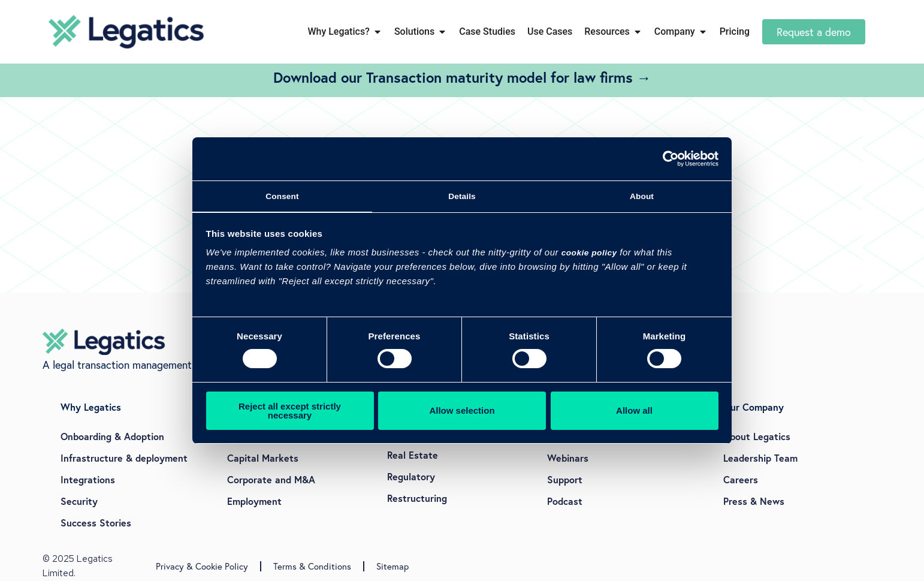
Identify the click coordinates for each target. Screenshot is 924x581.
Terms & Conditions (312, 566)
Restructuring (417, 498)
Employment (254, 501)
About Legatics (757, 436)
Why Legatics (91, 407)
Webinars (568, 458)
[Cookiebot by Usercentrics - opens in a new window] (666, 157)
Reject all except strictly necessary (290, 413)
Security (79, 501)
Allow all (634, 413)
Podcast (565, 501)
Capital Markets (263, 458)
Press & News (754, 501)
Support (565, 479)
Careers (741, 479)
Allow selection (462, 413)
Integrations (88, 479)
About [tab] (642, 196)
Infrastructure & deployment (124, 458)
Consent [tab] (283, 196)
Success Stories (96, 523)
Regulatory (411, 476)
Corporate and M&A (271, 479)
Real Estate (413, 455)
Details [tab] (462, 196)
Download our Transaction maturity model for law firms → (462, 77)
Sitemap (392, 566)
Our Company (754, 407)
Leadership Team (760, 458)
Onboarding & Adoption (112, 436)
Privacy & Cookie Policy (202, 566)
